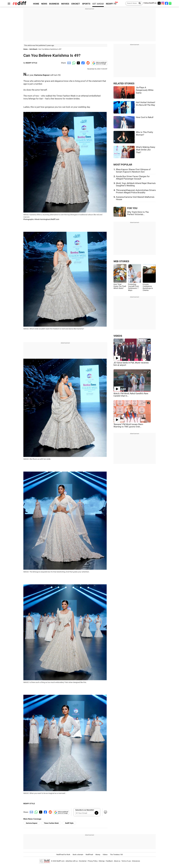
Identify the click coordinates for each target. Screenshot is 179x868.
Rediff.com (60, 861)
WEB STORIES (121, 261)
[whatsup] (170, 3)
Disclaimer (83, 861)
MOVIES (65, 4)
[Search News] (139, 3)
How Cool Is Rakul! (145, 117)
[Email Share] (69, 63)
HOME (36, 4)
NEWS (44, 4)
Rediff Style (69, 823)
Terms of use (126, 861)
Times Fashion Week (51, 823)
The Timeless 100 (116, 855)
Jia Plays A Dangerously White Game (145, 90)
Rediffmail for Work (63, 855)
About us (117, 861)
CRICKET (76, 4)
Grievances (136, 861)
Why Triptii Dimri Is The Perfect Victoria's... (138, 213)
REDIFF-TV (111, 4)
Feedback (109, 861)
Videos (105, 855)
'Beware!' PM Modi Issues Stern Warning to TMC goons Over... (128, 425)
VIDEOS (118, 336)
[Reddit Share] (88, 63)
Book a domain (78, 855)
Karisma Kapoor (32, 823)
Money (98, 855)
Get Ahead (33, 49)
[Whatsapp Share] (73, 63)
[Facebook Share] (83, 63)
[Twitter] (159, 3)
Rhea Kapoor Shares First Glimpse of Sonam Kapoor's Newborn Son (133, 171)
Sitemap (102, 861)
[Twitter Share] (78, 63)
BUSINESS (54, 4)
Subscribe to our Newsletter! (85, 810)
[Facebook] (167, 3)
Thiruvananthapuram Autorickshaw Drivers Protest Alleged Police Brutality (136, 191)
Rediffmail (89, 855)
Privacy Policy (93, 861)
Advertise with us (72, 861)
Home (25, 49)
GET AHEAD (98, 4)
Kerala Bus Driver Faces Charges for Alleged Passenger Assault (133, 178)
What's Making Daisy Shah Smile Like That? (145, 150)
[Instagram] (163, 3)
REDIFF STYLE (31, 63)
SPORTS (86, 4)
